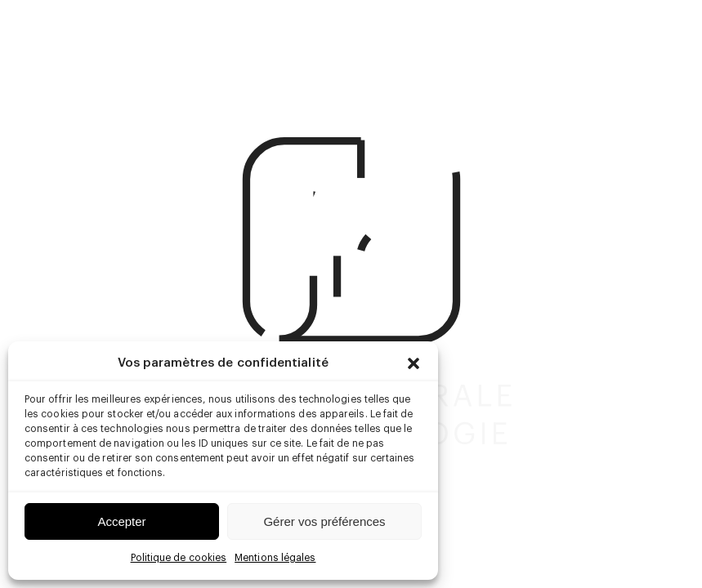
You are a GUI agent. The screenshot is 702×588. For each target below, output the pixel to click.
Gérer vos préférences (324, 521)
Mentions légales (275, 558)
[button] (414, 363)
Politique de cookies (179, 558)
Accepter (121, 521)
